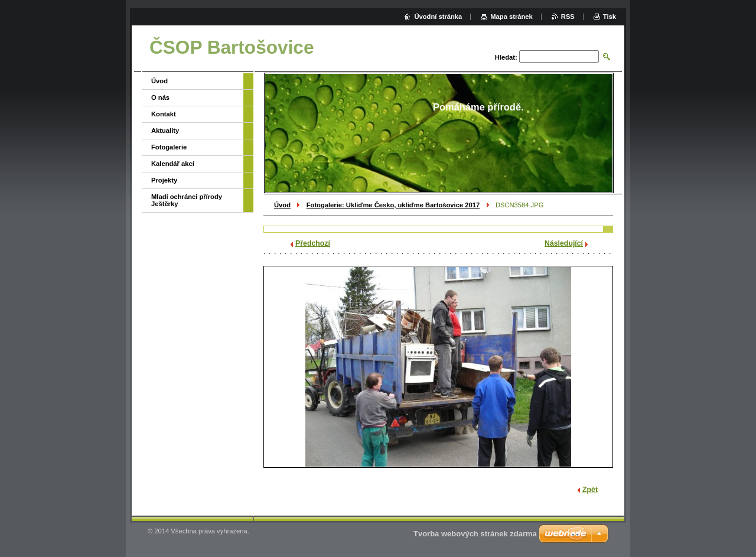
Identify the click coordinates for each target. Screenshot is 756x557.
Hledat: (506, 57)
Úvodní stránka (438, 17)
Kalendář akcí (173, 164)
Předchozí (313, 243)
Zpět (590, 490)
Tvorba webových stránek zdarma (475, 534)
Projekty (164, 180)
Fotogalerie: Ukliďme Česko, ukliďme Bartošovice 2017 (393, 205)
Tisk (610, 17)
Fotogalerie (169, 147)
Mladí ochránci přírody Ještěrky (187, 200)
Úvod (282, 205)
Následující (564, 243)
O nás (160, 97)
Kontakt (164, 114)
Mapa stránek (511, 17)
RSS (568, 17)
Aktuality (165, 131)
